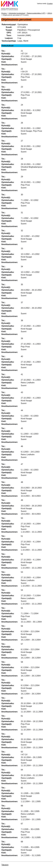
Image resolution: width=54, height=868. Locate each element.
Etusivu (4, 13)
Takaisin (5, 865)
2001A (50, 13)
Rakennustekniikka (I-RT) (36, 13)
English (50, 4)
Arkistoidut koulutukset (17, 13)
